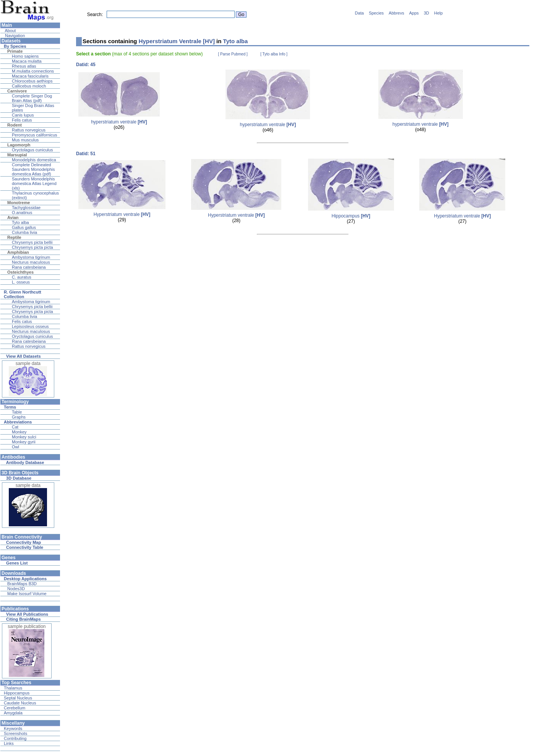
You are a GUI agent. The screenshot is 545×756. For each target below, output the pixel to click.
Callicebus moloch (29, 86)
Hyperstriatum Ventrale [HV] (177, 41)
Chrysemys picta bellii (32, 242)
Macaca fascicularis (30, 76)
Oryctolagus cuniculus (32, 150)
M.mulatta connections (33, 71)
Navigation (14, 36)
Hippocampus (17, 693)
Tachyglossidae (26, 208)
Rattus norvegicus (29, 130)
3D (427, 13)
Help (439, 13)
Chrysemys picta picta (32, 247)
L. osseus (21, 282)
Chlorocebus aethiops (32, 81)
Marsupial (17, 155)
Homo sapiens (25, 56)
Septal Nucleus (18, 698)
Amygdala (13, 713)
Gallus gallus (24, 227)
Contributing (15, 738)
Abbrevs (396, 13)
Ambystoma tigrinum (31, 257)
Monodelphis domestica (34, 160)
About (10, 31)
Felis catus (22, 120)
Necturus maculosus (31, 262)
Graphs (19, 417)
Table (17, 412)
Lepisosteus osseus (30, 326)
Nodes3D (16, 589)
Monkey (19, 432)
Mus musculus (25, 140)
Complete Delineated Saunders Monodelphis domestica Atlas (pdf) (33, 169)
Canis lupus (23, 115)
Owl (15, 447)
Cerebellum (15, 708)
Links (9, 743)
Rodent (15, 125)
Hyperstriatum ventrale (122, 214)
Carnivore (17, 91)
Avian (13, 217)
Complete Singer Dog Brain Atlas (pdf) (32, 98)
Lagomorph (19, 145)
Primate (15, 51)
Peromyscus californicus (35, 135)
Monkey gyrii (24, 442)
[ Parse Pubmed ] (233, 54)
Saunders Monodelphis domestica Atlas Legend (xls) (34, 183)
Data (359, 13)
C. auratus (22, 277)
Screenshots (15, 733)
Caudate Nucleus (20, 703)
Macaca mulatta (27, 61)
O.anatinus (22, 213)
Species (376, 13)
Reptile (14, 237)
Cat (15, 427)
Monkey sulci (24, 437)
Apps (414, 13)
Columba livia (24, 232)
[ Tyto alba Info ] (274, 54)
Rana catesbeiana (29, 267)
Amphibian (18, 252)
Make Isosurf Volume (27, 594)
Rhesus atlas (24, 66)
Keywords (13, 728)
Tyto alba (20, 222)
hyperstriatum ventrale (119, 122)
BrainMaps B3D (22, 584)
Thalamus (13, 688)
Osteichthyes (20, 272)
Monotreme (19, 203)
